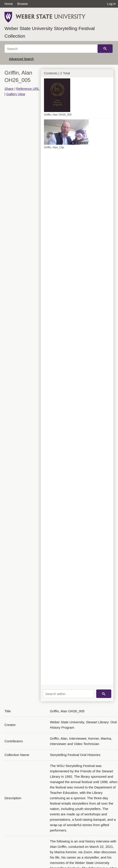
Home (9, 4)
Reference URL (28, 89)
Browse (23, 4)
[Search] (51, 49)
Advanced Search (21, 59)
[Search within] (68, 694)
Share (9, 89)
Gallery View (16, 94)
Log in (111, 4)
